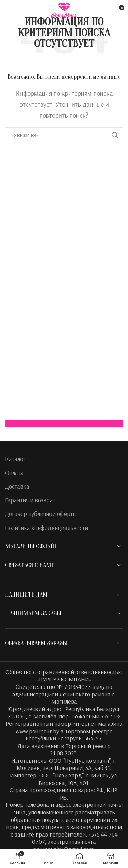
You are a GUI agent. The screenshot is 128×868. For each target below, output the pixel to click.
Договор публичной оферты (41, 514)
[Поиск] (64, 135)
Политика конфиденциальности (47, 528)
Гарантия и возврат (30, 500)
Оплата (14, 473)
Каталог (15, 459)
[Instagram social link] (19, 10)
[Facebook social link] (10, 10)
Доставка (17, 486)
